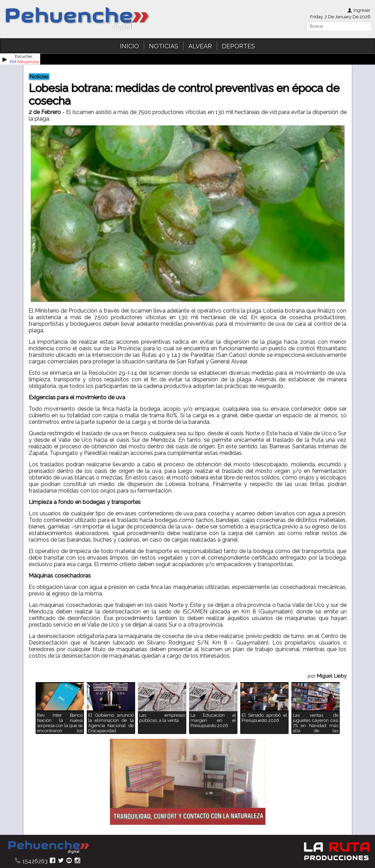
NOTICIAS (164, 46)
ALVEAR (200, 46)
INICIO (129, 46)
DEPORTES (238, 46)
